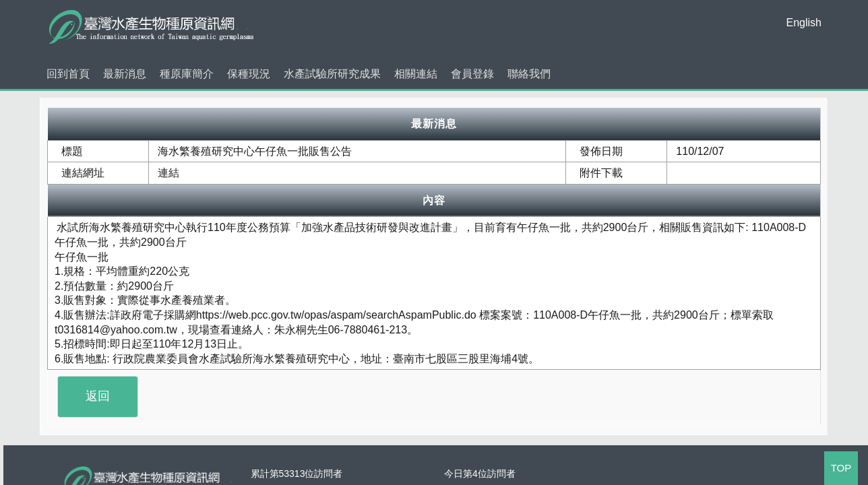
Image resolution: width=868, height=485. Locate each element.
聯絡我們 (529, 74)
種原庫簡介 (187, 74)
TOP (841, 468)
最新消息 (125, 74)
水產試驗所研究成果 (332, 74)
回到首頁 (68, 74)
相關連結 (416, 74)
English (804, 23)
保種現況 (249, 74)
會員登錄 (472, 74)
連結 (168, 173)
